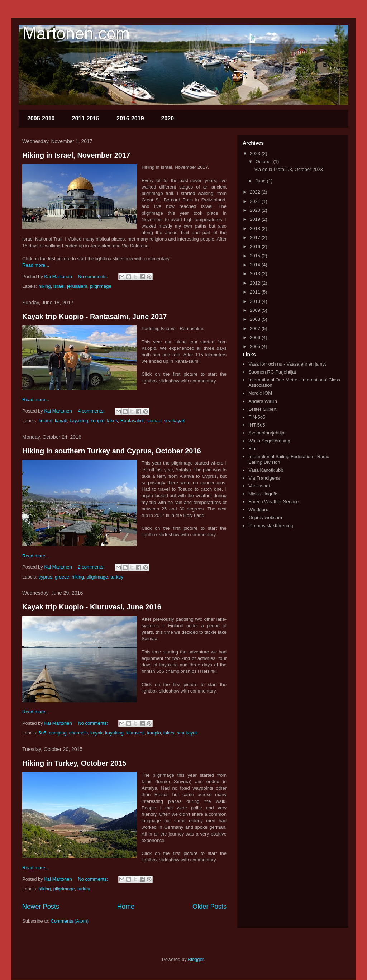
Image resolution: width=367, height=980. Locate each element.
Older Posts (209, 907)
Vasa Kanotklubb (266, 470)
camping (58, 733)
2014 (256, 265)
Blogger (196, 959)
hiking (45, 286)
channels (78, 733)
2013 (256, 274)
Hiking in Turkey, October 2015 (74, 763)
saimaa (154, 421)
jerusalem (77, 286)
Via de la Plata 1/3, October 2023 (288, 169)
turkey (117, 577)
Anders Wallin (263, 401)
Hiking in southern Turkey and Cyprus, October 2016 (112, 451)
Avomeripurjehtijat (267, 433)
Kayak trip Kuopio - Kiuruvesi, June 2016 (92, 607)
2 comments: (92, 567)
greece (62, 577)
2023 (256, 154)
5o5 (43, 733)
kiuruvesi (135, 733)
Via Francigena (264, 478)
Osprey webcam (265, 517)
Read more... (36, 265)
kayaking (79, 421)
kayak (61, 421)
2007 (256, 329)
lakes (112, 421)
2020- (169, 118)
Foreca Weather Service (273, 502)
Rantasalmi (132, 421)
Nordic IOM (260, 393)
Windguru (258, 510)
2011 (256, 292)
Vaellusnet (259, 486)
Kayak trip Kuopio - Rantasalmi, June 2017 (94, 317)
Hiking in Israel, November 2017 (76, 155)
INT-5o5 (257, 425)
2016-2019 (130, 118)
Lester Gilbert (262, 409)
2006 (256, 337)
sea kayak (174, 421)
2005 (256, 346)
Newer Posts (41, 907)
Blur (252, 449)
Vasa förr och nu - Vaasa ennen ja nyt (287, 364)
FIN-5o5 (257, 417)
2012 (256, 283)
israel (59, 286)
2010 (256, 301)
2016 (256, 246)
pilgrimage (101, 286)
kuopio (97, 421)
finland (46, 421)
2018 (256, 229)
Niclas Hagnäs (263, 494)
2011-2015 (86, 118)
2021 (256, 201)
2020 (256, 210)
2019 (256, 219)
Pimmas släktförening (271, 526)
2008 (256, 319)
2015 (256, 256)
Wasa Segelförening (269, 441)
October (264, 161)
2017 (256, 237)
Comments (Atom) (70, 921)
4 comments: (92, 411)
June (261, 181)
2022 (256, 192)
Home (126, 907)
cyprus (46, 577)
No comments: (93, 277)
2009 (256, 310)
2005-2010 (41, 118)
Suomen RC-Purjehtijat (272, 372)
